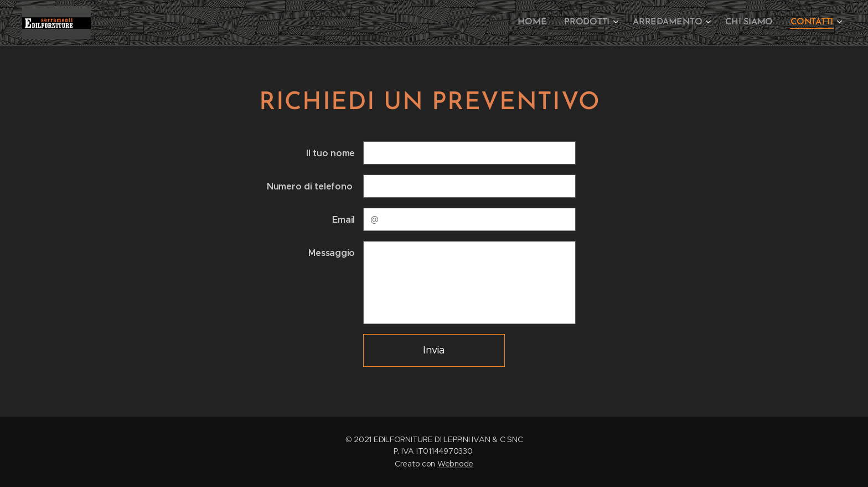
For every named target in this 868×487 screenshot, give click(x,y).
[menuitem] (544, 23)
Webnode (455, 464)
